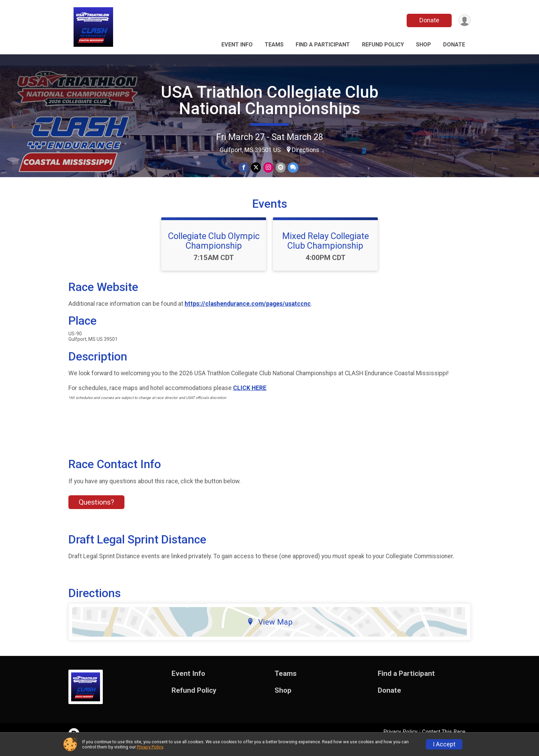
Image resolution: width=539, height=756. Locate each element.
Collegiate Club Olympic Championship (214, 249)
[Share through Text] (293, 168)
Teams (274, 45)
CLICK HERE (250, 396)
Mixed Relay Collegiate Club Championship (326, 249)
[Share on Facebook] (244, 168)
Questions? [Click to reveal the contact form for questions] (96, 510)
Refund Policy (383, 45)
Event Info (237, 45)
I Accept (444, 744)
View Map (270, 630)
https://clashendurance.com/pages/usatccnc (248, 312)
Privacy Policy (150, 747)
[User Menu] (464, 20)
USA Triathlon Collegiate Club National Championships (270, 100)
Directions (306, 150)
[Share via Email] (280, 168)
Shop (423, 45)
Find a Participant (323, 45)
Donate (429, 20)
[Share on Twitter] (256, 168)
